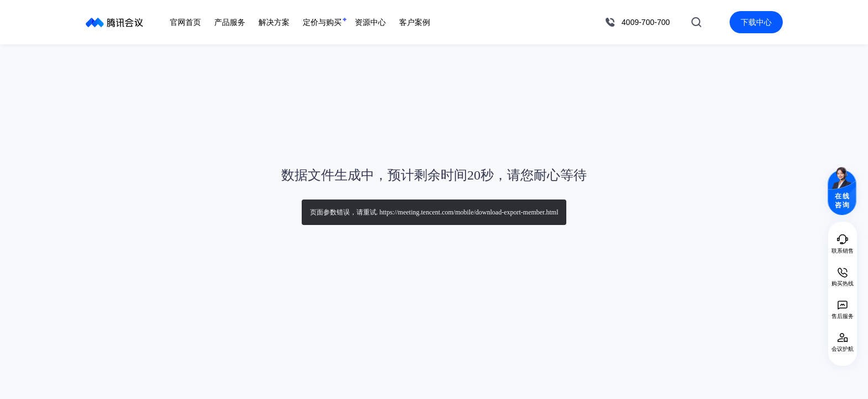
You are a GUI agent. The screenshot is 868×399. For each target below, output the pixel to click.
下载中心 (756, 22)
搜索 (696, 22)
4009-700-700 (646, 22)
